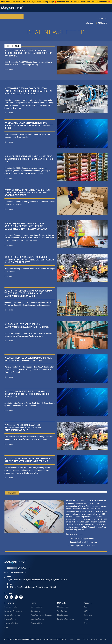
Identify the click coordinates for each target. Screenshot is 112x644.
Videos (86, 619)
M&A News (88, 611)
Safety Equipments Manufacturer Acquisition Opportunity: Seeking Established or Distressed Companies (26, 226)
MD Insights (103, 23)
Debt (6, 627)
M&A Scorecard (63, 615)
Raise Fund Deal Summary (66, 619)
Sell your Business (37, 607)
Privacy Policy (75, 639)
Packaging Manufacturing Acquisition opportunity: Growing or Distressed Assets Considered (27, 193)
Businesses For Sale (11, 607)
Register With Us (37, 623)
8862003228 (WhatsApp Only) (19, 568)
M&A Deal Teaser (63, 607)
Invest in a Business (38, 619)
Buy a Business (36, 611)
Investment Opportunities (13, 611)
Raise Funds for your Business (41, 615)
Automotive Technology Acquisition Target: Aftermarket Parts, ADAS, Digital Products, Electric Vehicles (28, 91)
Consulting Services (11, 623)
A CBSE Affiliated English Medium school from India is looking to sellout (28, 359)
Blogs (86, 607)
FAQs (86, 623)
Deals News (88, 615)
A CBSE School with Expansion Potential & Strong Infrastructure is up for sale (29, 460)
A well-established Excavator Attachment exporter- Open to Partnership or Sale (23, 428)
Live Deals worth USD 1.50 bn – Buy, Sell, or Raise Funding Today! (35, 2)
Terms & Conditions (90, 639)
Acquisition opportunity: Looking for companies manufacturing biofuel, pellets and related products (29, 260)
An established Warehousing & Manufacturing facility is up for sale (27, 326)
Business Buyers (10, 619)
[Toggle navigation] (108, 8)
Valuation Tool (62, 611)
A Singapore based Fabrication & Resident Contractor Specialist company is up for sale (29, 159)
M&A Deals (92, 23)
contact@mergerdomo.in (17, 572)
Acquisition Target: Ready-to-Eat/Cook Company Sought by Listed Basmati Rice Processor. (27, 394)
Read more (9, 70)
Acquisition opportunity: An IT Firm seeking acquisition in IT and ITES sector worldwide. (28, 53)
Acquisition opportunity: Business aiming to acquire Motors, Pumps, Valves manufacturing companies (29, 293)
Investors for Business (12, 615)
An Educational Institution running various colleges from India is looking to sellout (29, 125)
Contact (103, 639)
